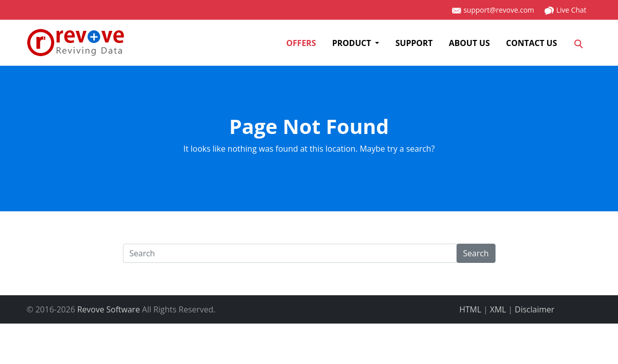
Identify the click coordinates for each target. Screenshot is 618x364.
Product (353, 43)
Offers (301, 43)
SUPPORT (414, 43)
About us (469, 43)
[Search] (579, 43)
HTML (470, 309)
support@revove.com (493, 10)
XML (498, 309)
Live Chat (565, 10)
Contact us (532, 43)
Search (476, 253)
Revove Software (108, 309)
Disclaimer (534, 309)
